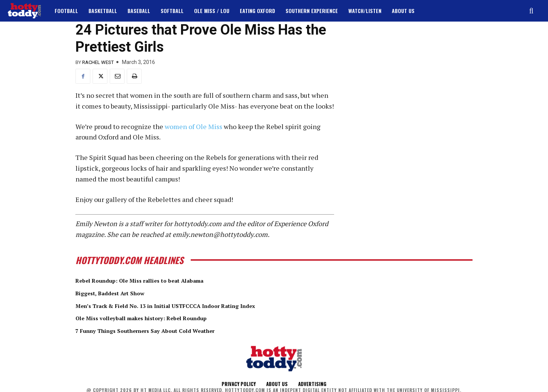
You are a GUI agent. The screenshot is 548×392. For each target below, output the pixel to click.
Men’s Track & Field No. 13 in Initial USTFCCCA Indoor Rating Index (189, 305)
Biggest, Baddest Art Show (119, 293)
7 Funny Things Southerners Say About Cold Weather (164, 330)
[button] (531, 11)
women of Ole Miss (194, 126)
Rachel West (98, 62)
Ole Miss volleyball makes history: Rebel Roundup (158, 318)
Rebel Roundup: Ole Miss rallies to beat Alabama (156, 280)
